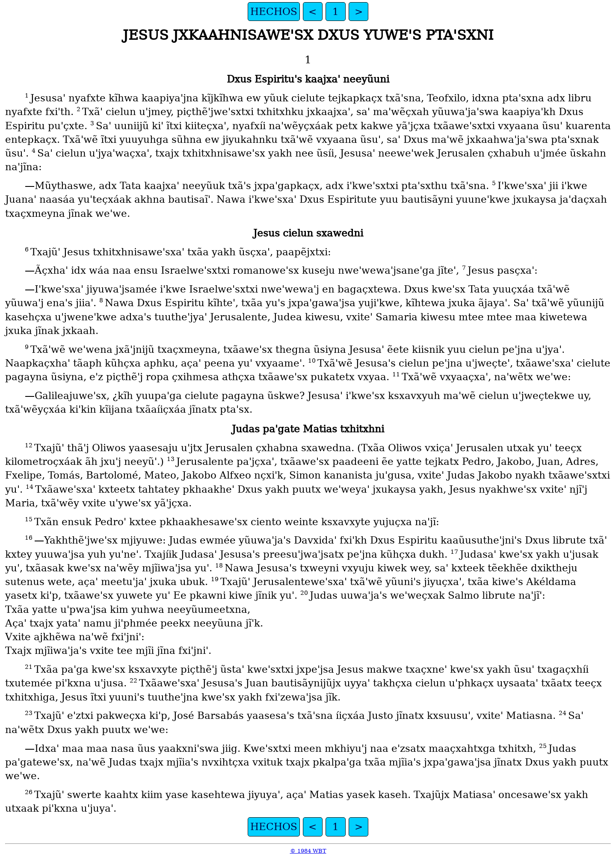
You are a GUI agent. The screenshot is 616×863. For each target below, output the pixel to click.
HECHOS (274, 12)
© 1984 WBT (308, 851)
